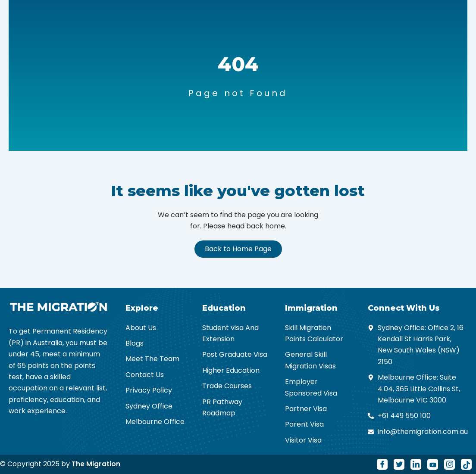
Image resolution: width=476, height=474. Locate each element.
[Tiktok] (466, 464)
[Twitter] (399, 464)
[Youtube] (433, 464)
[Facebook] (382, 464)
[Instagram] (449, 464)
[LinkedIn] (416, 464)
